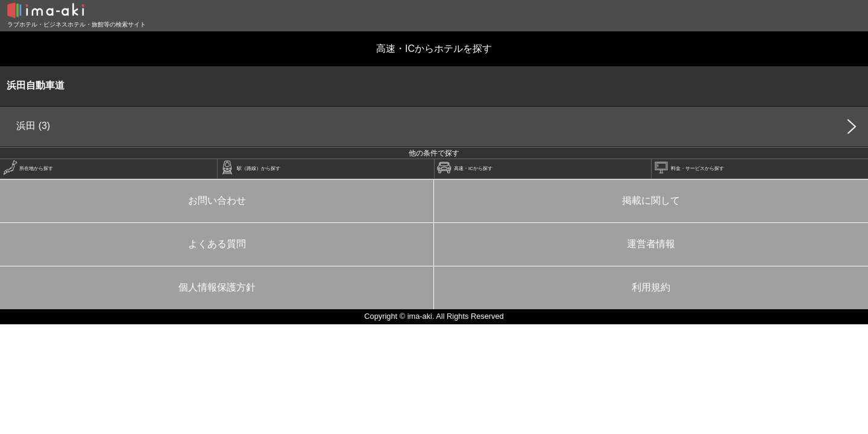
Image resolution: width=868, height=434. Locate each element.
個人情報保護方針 (217, 287)
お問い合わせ (217, 200)
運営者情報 (651, 244)
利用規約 (651, 287)
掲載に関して (651, 200)
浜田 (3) (33, 126)
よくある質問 (217, 244)
